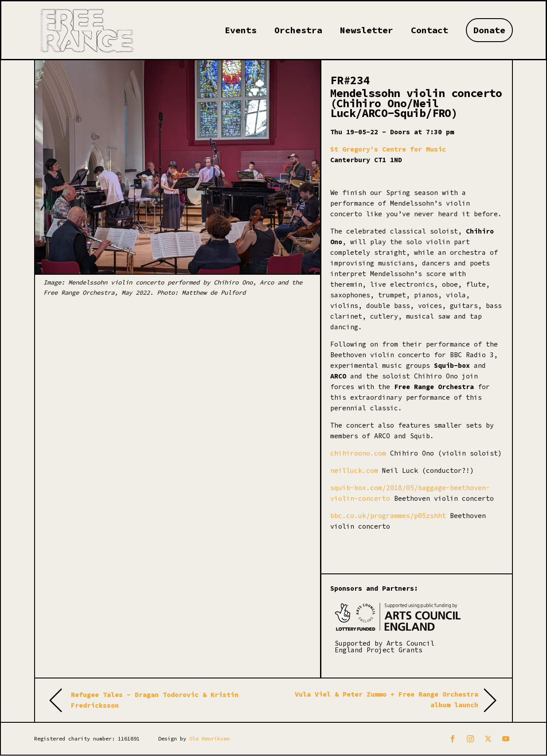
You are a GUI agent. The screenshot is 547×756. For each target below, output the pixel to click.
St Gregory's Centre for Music (388, 149)
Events (241, 30)
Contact (430, 30)
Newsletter (367, 30)
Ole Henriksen (209, 738)
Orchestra (298, 30)
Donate (489, 30)
